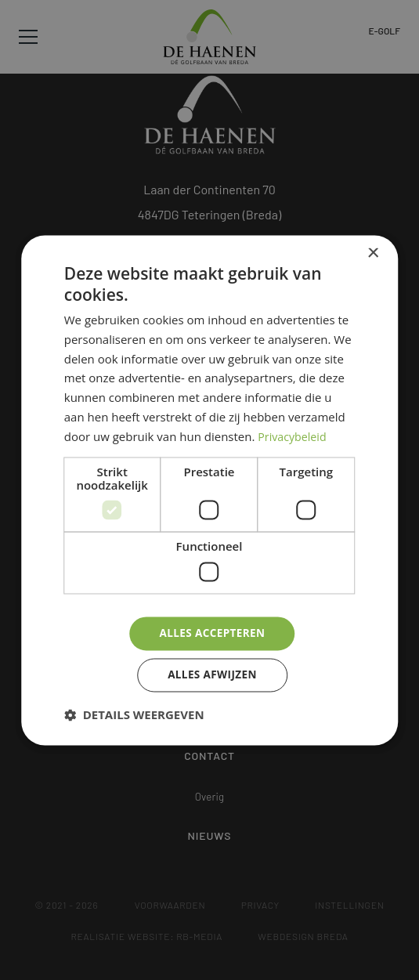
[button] (134, 716)
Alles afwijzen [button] (212, 676)
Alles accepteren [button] (212, 633)
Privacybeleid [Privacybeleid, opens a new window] (294, 436)
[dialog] (210, 490)
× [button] (372, 252)
